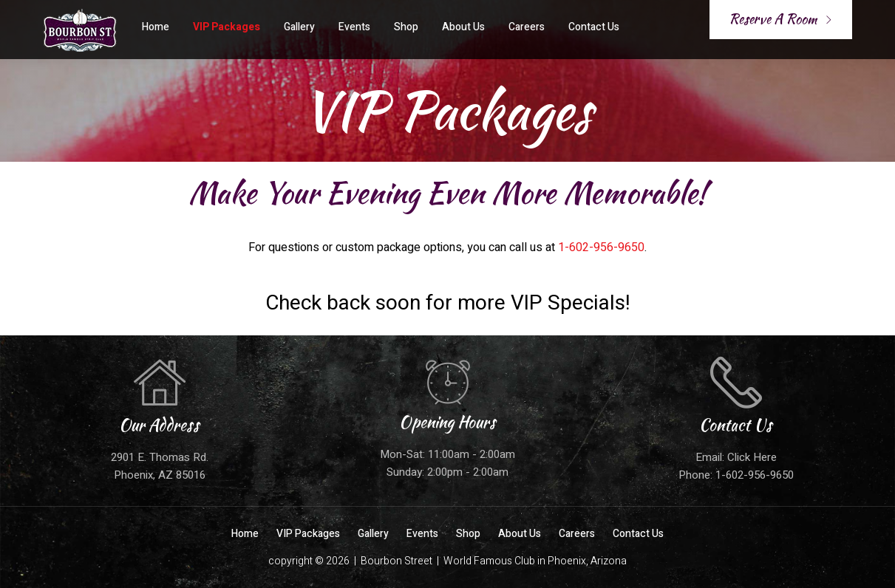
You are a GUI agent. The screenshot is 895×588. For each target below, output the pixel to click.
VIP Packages (227, 27)
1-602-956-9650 (601, 247)
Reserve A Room (781, 19)
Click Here (752, 457)
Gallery (299, 27)
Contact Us (594, 27)
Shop (406, 27)
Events (354, 27)
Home (156, 27)
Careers (527, 27)
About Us (463, 27)
